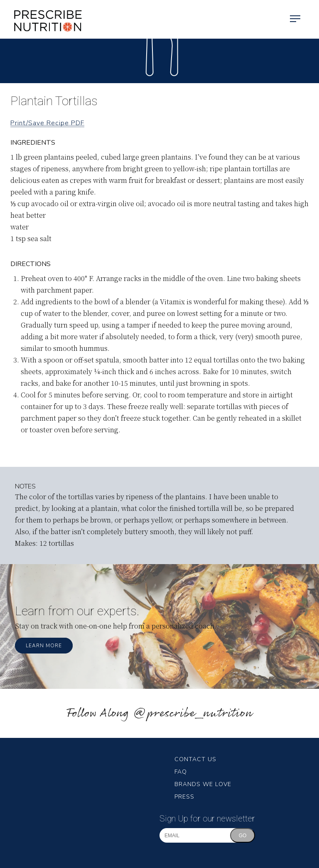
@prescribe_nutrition (193, 714)
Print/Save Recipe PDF (47, 123)
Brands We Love (203, 784)
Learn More (44, 646)
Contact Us (195, 759)
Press (184, 797)
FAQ (181, 772)
